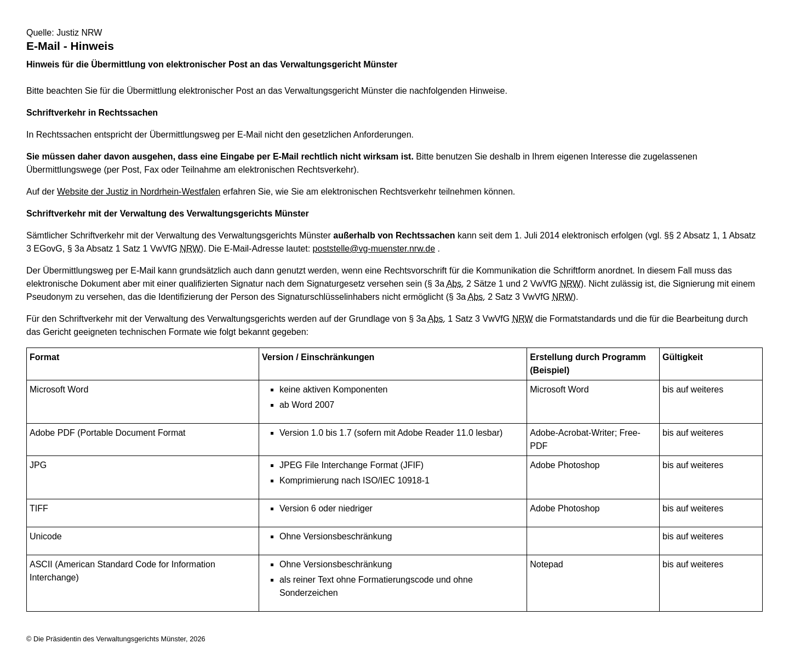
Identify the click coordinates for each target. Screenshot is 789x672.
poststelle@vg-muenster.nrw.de (374, 249)
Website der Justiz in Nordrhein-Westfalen (139, 192)
